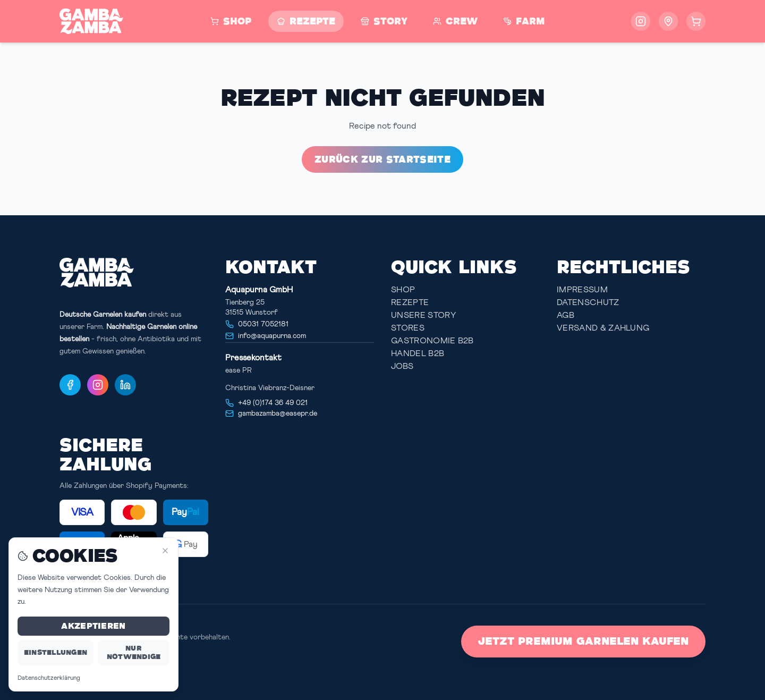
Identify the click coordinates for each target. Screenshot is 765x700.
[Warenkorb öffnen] (696, 21)
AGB (566, 315)
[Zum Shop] (231, 21)
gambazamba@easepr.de (278, 414)
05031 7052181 (263, 324)
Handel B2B (418, 353)
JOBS (402, 366)
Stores (408, 328)
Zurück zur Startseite (382, 159)
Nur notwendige (134, 652)
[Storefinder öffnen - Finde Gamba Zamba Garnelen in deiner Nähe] (668, 21)
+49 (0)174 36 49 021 (273, 403)
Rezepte (410, 302)
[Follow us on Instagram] (641, 21)
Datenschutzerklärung (49, 678)
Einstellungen (56, 652)
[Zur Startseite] (91, 21)
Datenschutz (588, 302)
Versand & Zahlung (603, 328)
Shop (403, 290)
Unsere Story (423, 315)
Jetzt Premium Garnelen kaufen (583, 641)
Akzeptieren (93, 626)
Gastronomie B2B (432, 341)
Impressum (582, 290)
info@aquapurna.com (272, 336)
